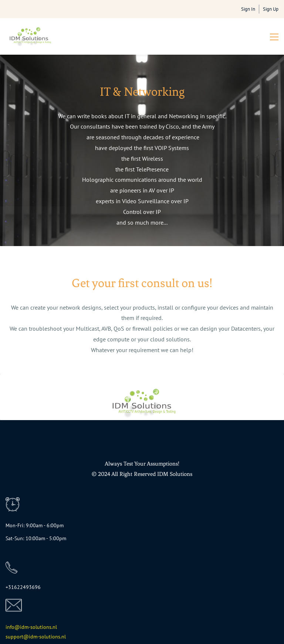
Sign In (248, 9)
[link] (13, 502)
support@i (18, 637)
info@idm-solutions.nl (31, 627)
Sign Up (271, 9)
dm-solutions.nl (48, 637)
